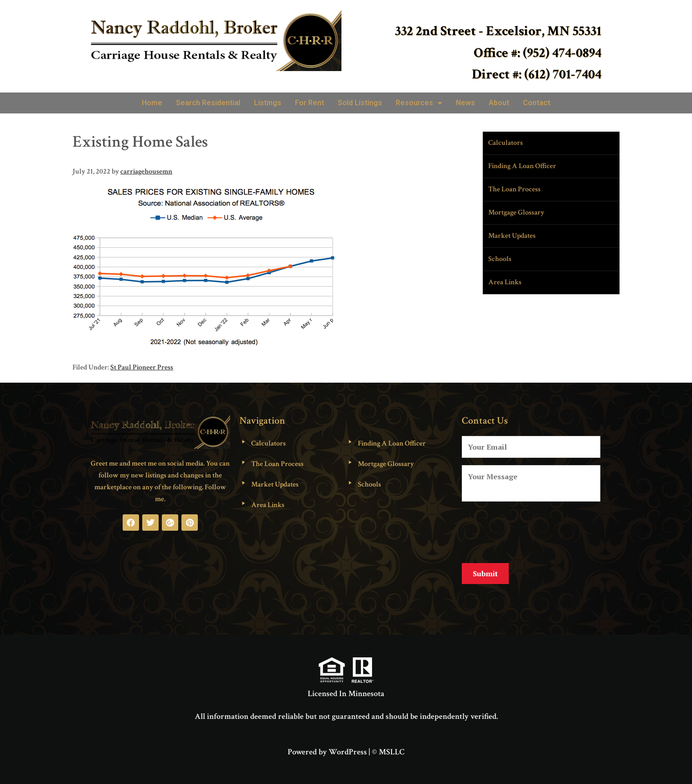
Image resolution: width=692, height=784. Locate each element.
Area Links (505, 282)
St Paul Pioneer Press (142, 367)
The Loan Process (514, 189)
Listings (268, 103)
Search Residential (208, 103)
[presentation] (531, 531)
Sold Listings (360, 103)
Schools (500, 259)
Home (152, 103)
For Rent (310, 103)
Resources (419, 103)
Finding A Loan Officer (522, 166)
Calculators (506, 143)
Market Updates (512, 236)
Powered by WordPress (327, 745)
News (465, 103)
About (499, 103)
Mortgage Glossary (516, 213)
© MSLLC (388, 745)
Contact (537, 103)
